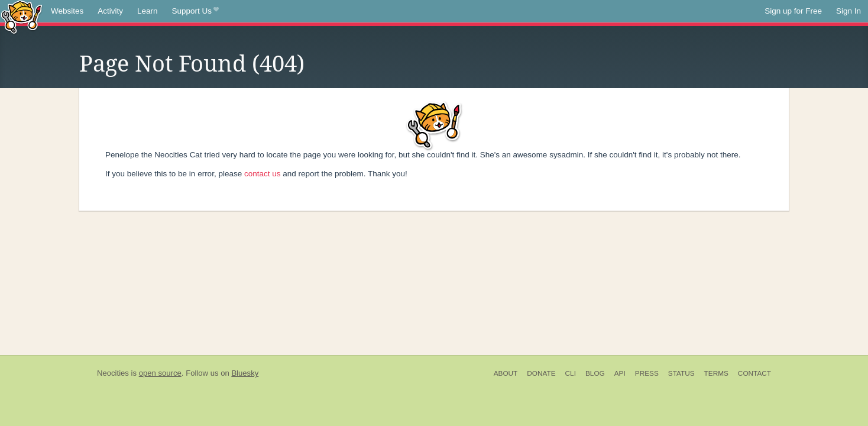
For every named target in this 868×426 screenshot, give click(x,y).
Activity (110, 11)
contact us (263, 174)
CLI (571, 373)
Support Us (195, 11)
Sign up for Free (793, 11)
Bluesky (245, 373)
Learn (148, 11)
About (506, 373)
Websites (67, 11)
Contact (754, 373)
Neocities (113, 373)
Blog (595, 373)
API (620, 373)
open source (160, 373)
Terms (716, 373)
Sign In (848, 11)
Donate (541, 373)
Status (681, 373)
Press (647, 373)
